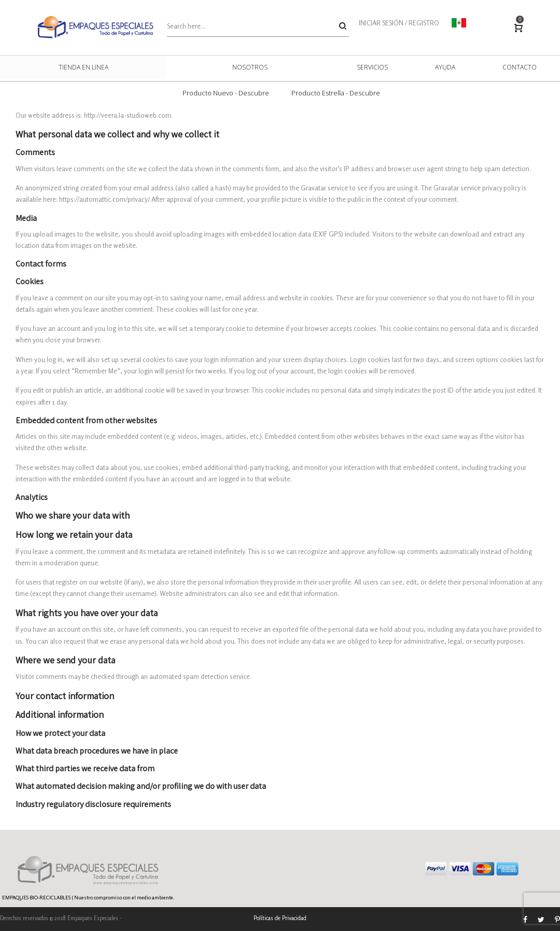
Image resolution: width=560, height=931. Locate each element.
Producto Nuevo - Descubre (226, 93)
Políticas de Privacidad (280, 918)
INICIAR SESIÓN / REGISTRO (399, 23)
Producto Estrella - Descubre (336, 93)
